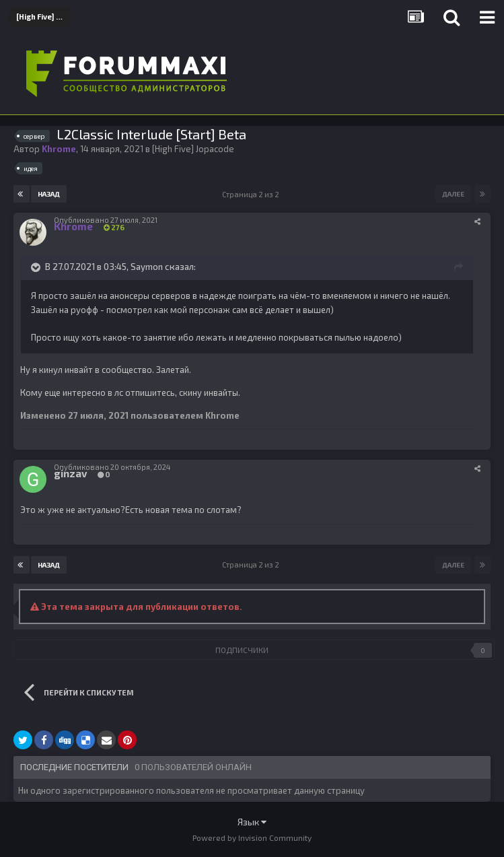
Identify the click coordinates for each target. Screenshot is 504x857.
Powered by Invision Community (252, 837)
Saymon (147, 267)
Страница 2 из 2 (252, 194)
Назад (49, 194)
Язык (252, 822)
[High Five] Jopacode (193, 149)
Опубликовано (106, 220)
